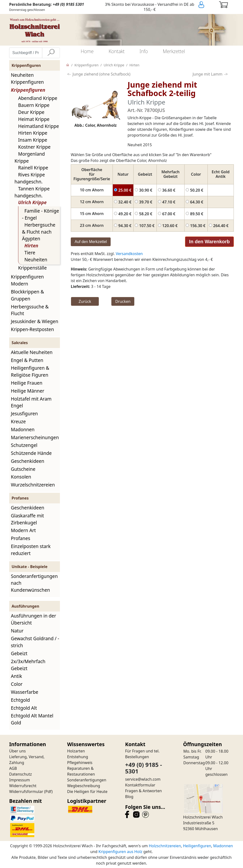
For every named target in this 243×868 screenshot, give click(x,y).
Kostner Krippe (34, 147)
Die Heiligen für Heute (87, 792)
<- (69, 74)
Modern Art (23, 530)
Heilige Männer (28, 391)
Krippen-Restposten (32, 329)
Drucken (123, 301)
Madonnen (23, 429)
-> (226, 74)
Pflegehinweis (80, 763)
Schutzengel (24, 445)
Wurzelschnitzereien (33, 485)
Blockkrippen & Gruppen (27, 295)
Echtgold (20, 700)
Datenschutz (21, 774)
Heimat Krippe (34, 119)
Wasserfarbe (25, 692)
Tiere (30, 253)
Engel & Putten (27, 360)
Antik (16, 676)
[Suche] (51, 53)
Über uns (18, 751)
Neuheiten (36, 260)
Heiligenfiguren (197, 846)
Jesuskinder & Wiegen (35, 321)
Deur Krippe (31, 112)
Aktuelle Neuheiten (32, 352)
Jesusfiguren (24, 413)
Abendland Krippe (38, 98)
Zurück (85, 301)
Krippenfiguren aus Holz (120, 852)
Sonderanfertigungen (87, 780)
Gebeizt (19, 653)
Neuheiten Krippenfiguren (27, 78)
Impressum (20, 780)
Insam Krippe (33, 140)
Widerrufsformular (26, 792)
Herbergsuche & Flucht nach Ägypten (39, 232)
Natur (17, 631)
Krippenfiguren (28, 90)
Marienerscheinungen (35, 437)
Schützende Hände (31, 453)
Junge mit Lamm (207, 74)
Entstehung (78, 757)
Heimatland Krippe (39, 126)
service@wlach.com (143, 779)
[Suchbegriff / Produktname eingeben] (26, 53)
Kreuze (18, 421)
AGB (13, 768)
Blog (129, 797)
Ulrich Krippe (32, 202)
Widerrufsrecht (23, 786)
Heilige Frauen (27, 383)
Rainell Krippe (33, 168)
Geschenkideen (28, 461)
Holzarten (76, 751)
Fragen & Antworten (143, 791)
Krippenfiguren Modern (27, 280)
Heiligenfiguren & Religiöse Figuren (30, 371)
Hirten (31, 246)
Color (17, 684)
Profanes (21, 538)
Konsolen (21, 477)
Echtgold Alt (24, 708)
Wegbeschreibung (84, 786)
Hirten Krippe (33, 133)
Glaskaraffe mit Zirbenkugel (27, 519)
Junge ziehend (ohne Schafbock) (101, 74)
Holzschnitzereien (165, 846)
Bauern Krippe (34, 105)
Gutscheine (23, 469)
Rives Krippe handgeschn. (30, 178)
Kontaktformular (140, 785)
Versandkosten (129, 254)
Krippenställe (32, 268)
